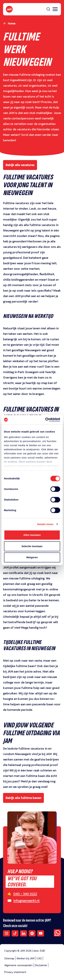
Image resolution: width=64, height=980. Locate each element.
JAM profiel (23, 296)
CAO (39, 958)
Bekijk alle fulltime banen (23, 798)
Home (12, 23)
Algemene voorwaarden (18, 965)
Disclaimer (41, 965)
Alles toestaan (32, 535)
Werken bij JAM (26, 958)
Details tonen (45, 524)
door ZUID (39, 951)
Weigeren (32, 557)
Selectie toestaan (32, 546)
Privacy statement (15, 972)
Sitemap (9, 958)
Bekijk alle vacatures (20, 165)
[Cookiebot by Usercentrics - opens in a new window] (46, 420)
